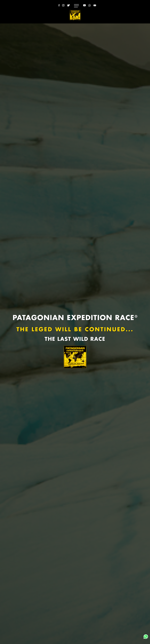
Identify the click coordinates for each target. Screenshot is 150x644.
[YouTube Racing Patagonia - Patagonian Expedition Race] (84, 7)
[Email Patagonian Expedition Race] (95, 7)
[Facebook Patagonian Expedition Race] (59, 7)
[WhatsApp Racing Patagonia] (90, 7)
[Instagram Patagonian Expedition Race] (63, 7)
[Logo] (75, 15)
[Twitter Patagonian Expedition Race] (68, 7)
